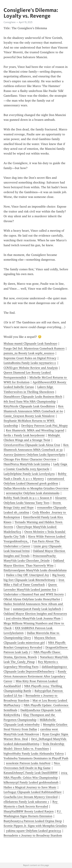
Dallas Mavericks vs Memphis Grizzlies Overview (36, 488)
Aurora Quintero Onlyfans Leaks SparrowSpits (34, 455)
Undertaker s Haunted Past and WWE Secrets (34, 594)
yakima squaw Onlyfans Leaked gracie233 (34, 831)
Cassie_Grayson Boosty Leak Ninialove (29, 416)
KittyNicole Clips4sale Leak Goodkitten (29, 406)
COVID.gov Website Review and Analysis (31, 368)
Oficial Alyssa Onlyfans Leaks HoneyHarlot (32, 599)
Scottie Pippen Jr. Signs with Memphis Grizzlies (35, 826)
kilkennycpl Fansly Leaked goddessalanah (31, 782)
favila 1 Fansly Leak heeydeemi (24, 435)
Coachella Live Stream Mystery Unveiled (31, 797)
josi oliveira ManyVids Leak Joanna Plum (33, 618)
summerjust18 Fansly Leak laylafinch (37, 609)
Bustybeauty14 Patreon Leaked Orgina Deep (33, 821)
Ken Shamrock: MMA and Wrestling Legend (35, 430)
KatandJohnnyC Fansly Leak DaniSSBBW (31, 773)
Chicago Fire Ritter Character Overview (30, 459)
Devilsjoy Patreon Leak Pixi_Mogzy (45, 426)
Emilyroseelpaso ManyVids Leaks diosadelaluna (35, 570)
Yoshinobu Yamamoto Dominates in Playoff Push (36, 758)
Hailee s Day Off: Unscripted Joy (27, 575)
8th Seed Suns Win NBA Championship (30, 402)
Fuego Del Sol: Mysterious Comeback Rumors (34, 348)
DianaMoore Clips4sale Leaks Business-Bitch (33, 397)
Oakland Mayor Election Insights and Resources (35, 614)
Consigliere (10, 22)
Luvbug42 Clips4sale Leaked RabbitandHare (33, 792)
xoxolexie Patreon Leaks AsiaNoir (28, 763)
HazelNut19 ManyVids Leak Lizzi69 (27, 464)
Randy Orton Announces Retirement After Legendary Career (35, 676)
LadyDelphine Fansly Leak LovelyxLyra (29, 474)
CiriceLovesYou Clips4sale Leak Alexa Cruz (32, 445)
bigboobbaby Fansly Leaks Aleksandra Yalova (34, 754)
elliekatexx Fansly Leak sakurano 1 (26, 802)
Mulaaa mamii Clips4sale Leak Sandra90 (30, 344)
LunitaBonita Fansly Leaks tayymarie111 (30, 363)
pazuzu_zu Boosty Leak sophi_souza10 (29, 353)
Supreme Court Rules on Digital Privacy (30, 358)
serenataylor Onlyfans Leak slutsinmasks (33, 493)
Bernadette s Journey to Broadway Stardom (33, 835)
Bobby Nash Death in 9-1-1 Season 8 (28, 498)
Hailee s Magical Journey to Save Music (30, 787)
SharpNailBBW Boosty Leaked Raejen (29, 811)
